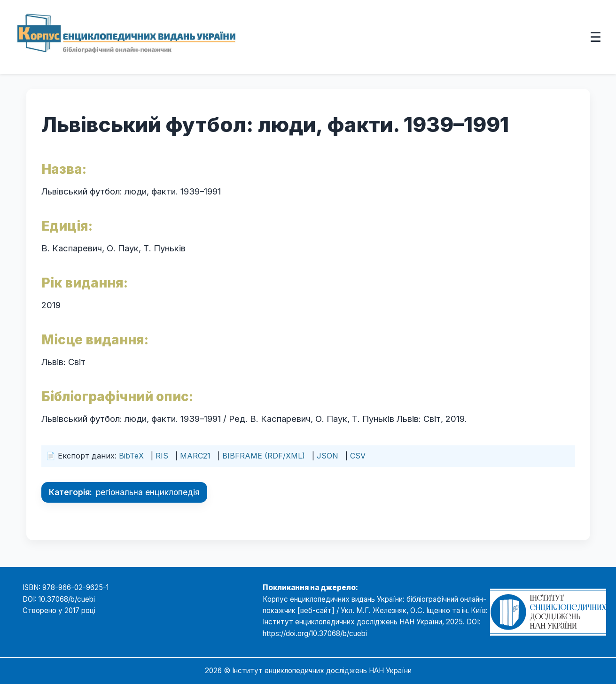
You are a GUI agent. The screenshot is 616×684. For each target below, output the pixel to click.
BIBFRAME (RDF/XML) (264, 456)
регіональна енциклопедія (148, 492)
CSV (358, 456)
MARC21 (195, 456)
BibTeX (131, 456)
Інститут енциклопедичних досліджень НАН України (322, 671)
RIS (162, 456)
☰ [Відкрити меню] (596, 37)
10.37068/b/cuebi (67, 599)
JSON (327, 456)
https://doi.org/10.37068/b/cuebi (315, 633)
